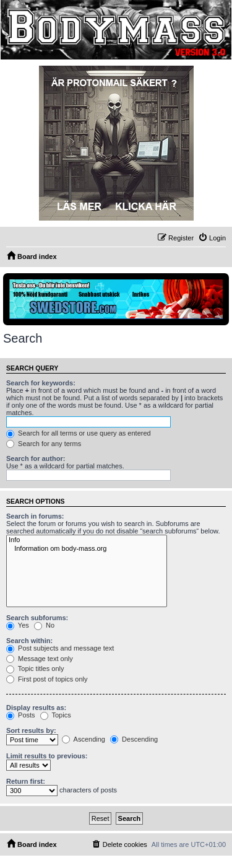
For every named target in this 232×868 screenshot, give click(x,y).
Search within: (29, 641)
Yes (18, 625)
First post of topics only (47, 679)
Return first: (26, 781)
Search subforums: (37, 618)
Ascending (84, 739)
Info (87, 540)
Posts (21, 715)
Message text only (40, 659)
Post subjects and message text (60, 648)
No (44, 625)
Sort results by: (31, 730)
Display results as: (36, 708)
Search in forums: (35, 516)
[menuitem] (212, 238)
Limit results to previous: (47, 756)
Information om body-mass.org (87, 549)
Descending (134, 739)
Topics (56, 715)
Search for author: (36, 458)
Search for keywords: (41, 383)
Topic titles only (35, 669)
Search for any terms (44, 444)
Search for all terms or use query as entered (79, 433)
